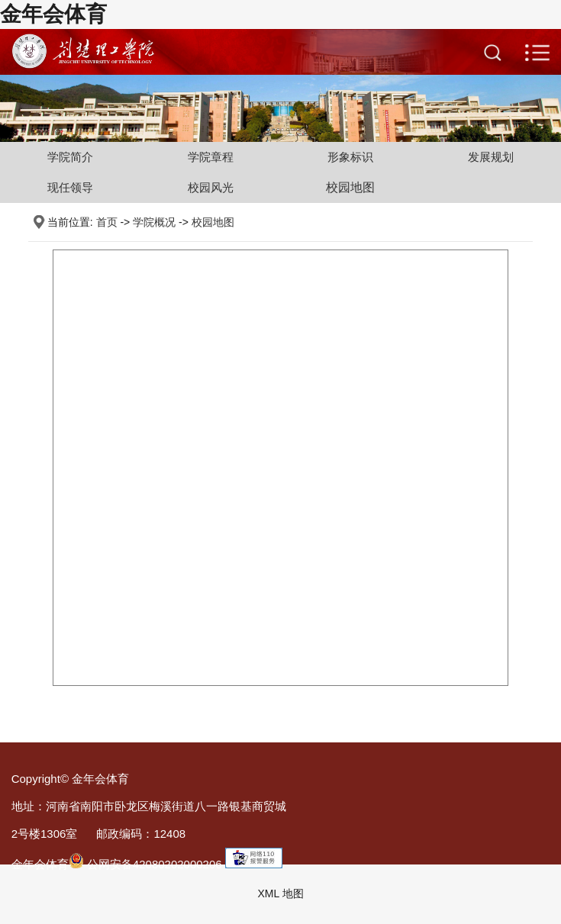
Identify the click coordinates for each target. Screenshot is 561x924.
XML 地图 (280, 893)
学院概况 (154, 222)
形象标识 (350, 157)
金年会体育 (53, 14)
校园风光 (211, 187)
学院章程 (211, 157)
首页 (107, 222)
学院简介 (70, 157)
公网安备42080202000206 (145, 864)
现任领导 (70, 187)
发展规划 (491, 157)
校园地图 (350, 187)
